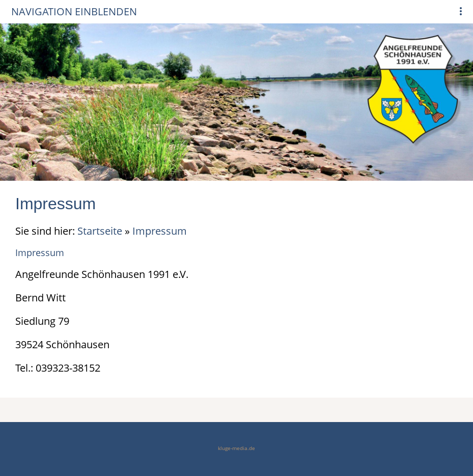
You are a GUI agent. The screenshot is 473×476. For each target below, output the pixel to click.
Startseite (100, 231)
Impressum (160, 231)
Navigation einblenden (74, 11)
